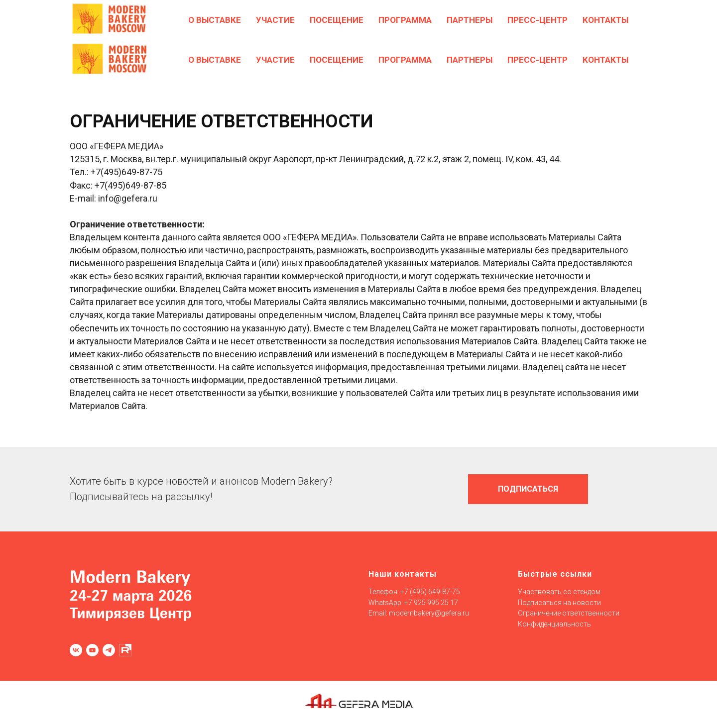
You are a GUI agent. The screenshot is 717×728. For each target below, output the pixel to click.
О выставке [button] (215, 60)
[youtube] (92, 650)
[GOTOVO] (594, 20)
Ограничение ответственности (569, 613)
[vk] (76, 650)
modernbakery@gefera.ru (429, 613)
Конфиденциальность (554, 624)
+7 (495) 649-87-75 (430, 592)
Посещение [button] (337, 60)
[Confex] (615, 20)
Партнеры (470, 60)
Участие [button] (275, 60)
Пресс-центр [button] (538, 60)
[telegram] (109, 650)
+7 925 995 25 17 (431, 603)
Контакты (605, 60)
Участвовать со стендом (559, 592)
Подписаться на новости (559, 603)
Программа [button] (405, 60)
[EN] (637, 20)
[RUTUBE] (125, 650)
